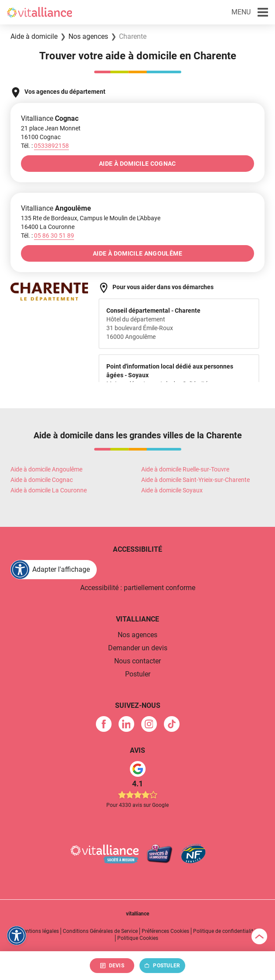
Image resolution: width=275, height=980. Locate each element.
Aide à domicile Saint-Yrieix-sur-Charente (195, 480)
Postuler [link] (138, 674)
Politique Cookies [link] (138, 938)
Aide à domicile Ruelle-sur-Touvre (185, 469)
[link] (104, 724)
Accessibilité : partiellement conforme (138, 588)
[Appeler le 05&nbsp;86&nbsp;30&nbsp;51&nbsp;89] (54, 236)
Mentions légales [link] (39, 931)
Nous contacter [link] (137, 661)
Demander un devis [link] (138, 648)
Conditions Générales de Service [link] (100, 931)
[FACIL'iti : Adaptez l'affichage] (54, 570)
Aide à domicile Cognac (42, 480)
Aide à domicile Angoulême (46, 469)
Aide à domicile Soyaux (172, 490)
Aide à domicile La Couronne (49, 490)
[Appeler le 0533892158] (51, 146)
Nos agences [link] (137, 635)
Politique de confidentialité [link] (224, 931)
